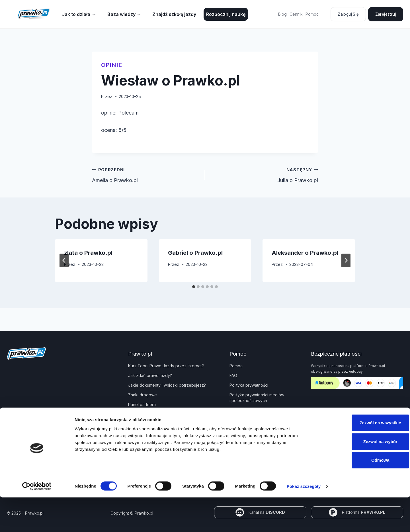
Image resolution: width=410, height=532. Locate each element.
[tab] (194, 287)
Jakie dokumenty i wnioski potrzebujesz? (167, 385)
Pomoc (312, 14)
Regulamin (239, 410)
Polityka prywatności (249, 385)
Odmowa (362, 495)
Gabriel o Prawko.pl (195, 253)
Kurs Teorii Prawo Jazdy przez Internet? (166, 366)
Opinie (112, 65)
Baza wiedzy (121, 14)
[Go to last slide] (64, 260)
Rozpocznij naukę (226, 14)
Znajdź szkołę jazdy (174, 14)
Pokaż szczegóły (304, 521)
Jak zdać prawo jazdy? (150, 375)
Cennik (296, 14)
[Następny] (346, 260)
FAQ (233, 375)
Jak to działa (76, 14)
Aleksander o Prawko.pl (305, 253)
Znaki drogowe (143, 395)
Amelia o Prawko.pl (146, 174)
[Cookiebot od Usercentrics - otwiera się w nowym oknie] (37, 521)
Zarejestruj (386, 14)
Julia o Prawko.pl (264, 174)
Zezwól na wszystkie (362, 457)
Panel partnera (142, 404)
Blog (282, 14)
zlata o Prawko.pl (88, 253)
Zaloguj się (348, 14)
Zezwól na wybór (362, 476)
